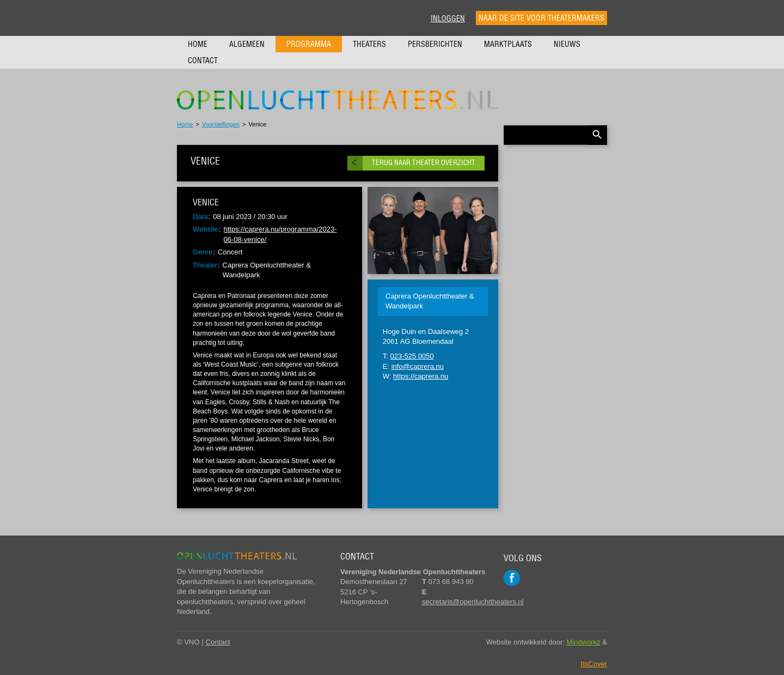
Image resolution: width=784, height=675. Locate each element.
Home (198, 44)
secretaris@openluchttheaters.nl (473, 602)
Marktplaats (508, 44)
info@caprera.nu (418, 366)
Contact (203, 60)
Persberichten (435, 44)
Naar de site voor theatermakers (541, 18)
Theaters (369, 44)
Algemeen (247, 44)
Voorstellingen (221, 124)
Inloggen (448, 19)
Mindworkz (584, 642)
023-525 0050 (412, 356)
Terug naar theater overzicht (424, 163)
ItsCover (594, 664)
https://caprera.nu (421, 376)
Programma (309, 44)
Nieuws (567, 44)
